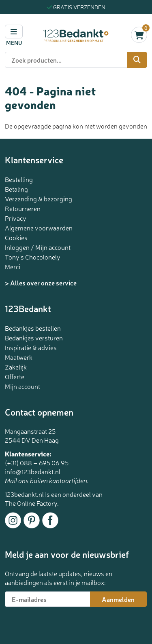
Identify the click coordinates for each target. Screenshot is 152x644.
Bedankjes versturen (34, 338)
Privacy (16, 218)
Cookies (16, 237)
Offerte (15, 376)
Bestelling (19, 179)
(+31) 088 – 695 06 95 (37, 462)
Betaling (16, 189)
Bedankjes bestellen (33, 328)
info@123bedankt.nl (33, 471)
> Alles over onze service (41, 283)
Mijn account (22, 386)
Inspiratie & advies (31, 347)
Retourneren (23, 208)
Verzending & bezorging (39, 198)
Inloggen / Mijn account (38, 247)
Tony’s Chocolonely (33, 257)
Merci (13, 266)
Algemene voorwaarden (39, 228)
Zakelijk (16, 367)
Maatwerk (19, 357)
